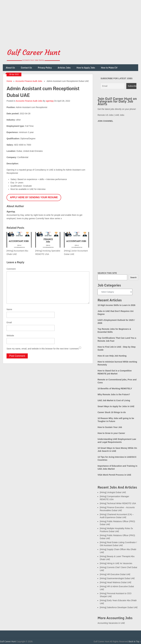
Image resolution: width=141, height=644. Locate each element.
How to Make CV (109, 68)
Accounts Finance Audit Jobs (29, 81)
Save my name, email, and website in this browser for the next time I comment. (43, 349)
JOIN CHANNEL (105, 121)
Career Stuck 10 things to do (112, 412)
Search (133, 277)
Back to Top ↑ (135, 641)
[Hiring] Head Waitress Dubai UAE (116, 582)
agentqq (50, 101)
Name (9, 309)
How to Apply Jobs (86, 68)
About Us (10, 68)
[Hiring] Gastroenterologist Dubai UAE (117, 578)
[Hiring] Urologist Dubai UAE (113, 492)
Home (9, 81)
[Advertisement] (70, 21)
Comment (11, 269)
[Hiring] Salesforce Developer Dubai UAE (119, 607)
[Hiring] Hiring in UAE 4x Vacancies (116, 563)
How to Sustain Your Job (110, 427)
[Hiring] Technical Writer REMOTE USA (118, 503)
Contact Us (26, 68)
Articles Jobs (64, 68)
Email (9, 322)
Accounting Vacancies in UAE (111, 623)
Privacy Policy (45, 68)
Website (10, 336)
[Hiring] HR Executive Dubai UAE (115, 574)
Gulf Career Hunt (8, 641)
